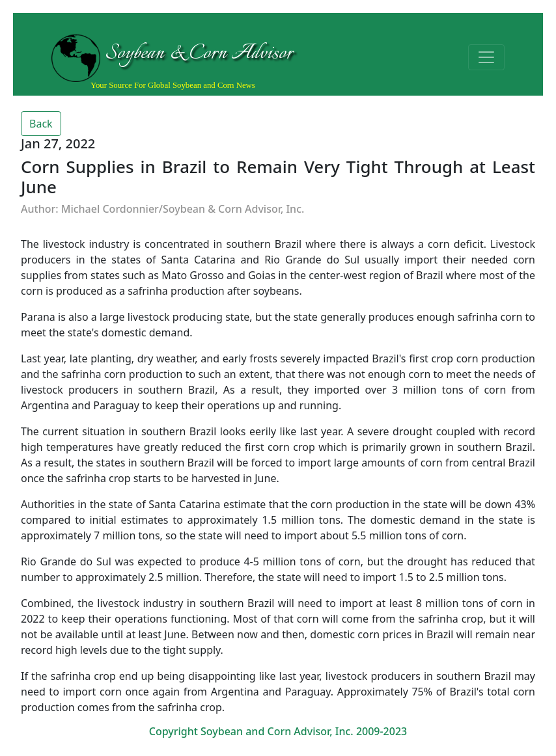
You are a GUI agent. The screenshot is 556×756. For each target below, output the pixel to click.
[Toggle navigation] (486, 57)
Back (41, 124)
